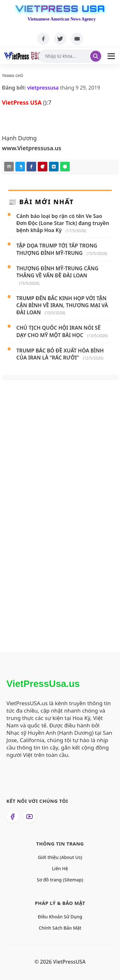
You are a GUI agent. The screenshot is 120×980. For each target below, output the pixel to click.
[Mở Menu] (111, 56)
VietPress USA (60, 9)
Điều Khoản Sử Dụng (60, 917)
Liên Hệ (60, 868)
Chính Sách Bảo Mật (60, 928)
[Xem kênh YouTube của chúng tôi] (29, 817)
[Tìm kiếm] (96, 56)
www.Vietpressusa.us (32, 148)
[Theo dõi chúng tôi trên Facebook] (12, 817)
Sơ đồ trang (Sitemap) (60, 880)
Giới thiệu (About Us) (60, 857)
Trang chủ (12, 76)
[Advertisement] (52, 532)
